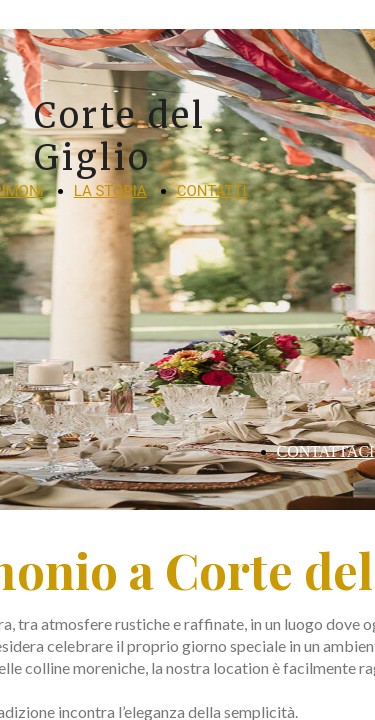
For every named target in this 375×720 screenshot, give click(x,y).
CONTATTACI (326, 451)
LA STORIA (110, 191)
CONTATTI (212, 191)
